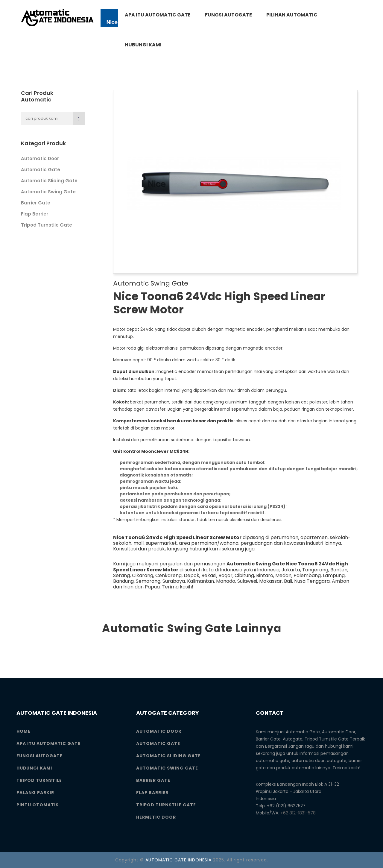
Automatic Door (40, 158)
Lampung (334, 575)
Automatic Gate (41, 170)
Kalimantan (200, 581)
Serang (121, 575)
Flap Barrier (35, 214)
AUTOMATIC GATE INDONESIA (178, 860)
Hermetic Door (156, 817)
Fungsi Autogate (228, 15)
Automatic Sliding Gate (49, 181)
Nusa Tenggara (312, 581)
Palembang (307, 575)
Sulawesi (247, 581)
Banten (339, 570)
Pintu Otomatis (38, 805)
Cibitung (244, 575)
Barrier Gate (36, 203)
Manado (226, 581)
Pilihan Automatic (292, 15)
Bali (288, 581)
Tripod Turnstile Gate (47, 225)
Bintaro (265, 575)
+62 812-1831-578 (298, 813)
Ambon (341, 581)
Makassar (270, 581)
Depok (191, 575)
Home (23, 731)
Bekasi (209, 575)
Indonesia (268, 570)
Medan (283, 575)
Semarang (148, 581)
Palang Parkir (35, 793)
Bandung (123, 581)
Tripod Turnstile (39, 780)
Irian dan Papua (142, 587)
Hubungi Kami (143, 45)
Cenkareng (168, 575)
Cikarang (143, 575)
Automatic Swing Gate (48, 192)
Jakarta (291, 570)
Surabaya (174, 581)
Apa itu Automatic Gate (158, 15)
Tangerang (315, 570)
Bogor (225, 575)
